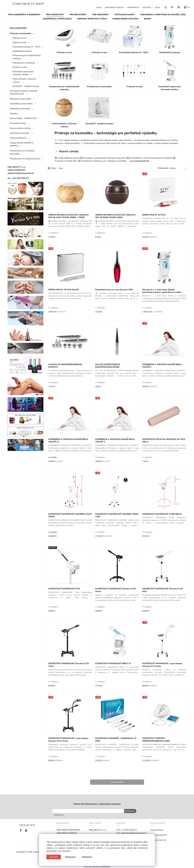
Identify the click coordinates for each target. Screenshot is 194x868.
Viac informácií (64, 851)
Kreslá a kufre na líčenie (20, 128)
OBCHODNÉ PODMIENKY (68, 830)
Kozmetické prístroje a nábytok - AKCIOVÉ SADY (24, 92)
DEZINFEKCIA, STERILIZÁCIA (57, 19)
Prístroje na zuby (20, 67)
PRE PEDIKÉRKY (101, 15)
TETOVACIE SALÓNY (125, 15)
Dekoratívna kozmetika (20, 109)
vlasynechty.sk (157, 830)
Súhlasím (54, 857)
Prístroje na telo (19, 42)
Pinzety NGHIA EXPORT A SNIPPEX (22, 144)
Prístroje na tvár (20, 38)
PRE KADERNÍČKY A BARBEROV (24, 15)
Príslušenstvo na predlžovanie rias (25, 159)
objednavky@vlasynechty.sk (134, 833)
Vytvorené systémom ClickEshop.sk (97, 867)
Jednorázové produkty (20, 133)
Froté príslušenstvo (18, 138)
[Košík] (187, 7)
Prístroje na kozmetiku (20, 33)
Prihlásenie (130, 811)
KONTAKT (147, 7)
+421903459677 (129, 830)
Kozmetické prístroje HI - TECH (26, 47)
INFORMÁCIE (133, 7)
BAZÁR (148, 19)
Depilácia (14, 113)
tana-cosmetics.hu (158, 835)
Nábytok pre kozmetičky (21, 99)
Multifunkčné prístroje (22, 51)
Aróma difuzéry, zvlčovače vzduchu (24, 80)
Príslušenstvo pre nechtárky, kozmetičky (22, 152)
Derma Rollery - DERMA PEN (23, 118)
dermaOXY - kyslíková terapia (26, 86)
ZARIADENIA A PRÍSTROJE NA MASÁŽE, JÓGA (163, 15)
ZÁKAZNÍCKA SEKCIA (114, 7)
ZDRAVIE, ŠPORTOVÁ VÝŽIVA (92, 19)
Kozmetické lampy (18, 123)
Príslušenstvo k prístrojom (24, 63)
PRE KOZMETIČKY (55, 15)
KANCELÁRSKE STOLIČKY (125, 19)
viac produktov (117, 782)
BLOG (158, 7)
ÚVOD (99, 7)
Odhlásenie (59, 815)
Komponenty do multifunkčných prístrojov (27, 57)
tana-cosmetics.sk (158, 840)
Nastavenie (70, 857)
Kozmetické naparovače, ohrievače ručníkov (23, 73)
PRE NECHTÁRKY (78, 15)
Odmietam (87, 857)
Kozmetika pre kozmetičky (21, 104)
